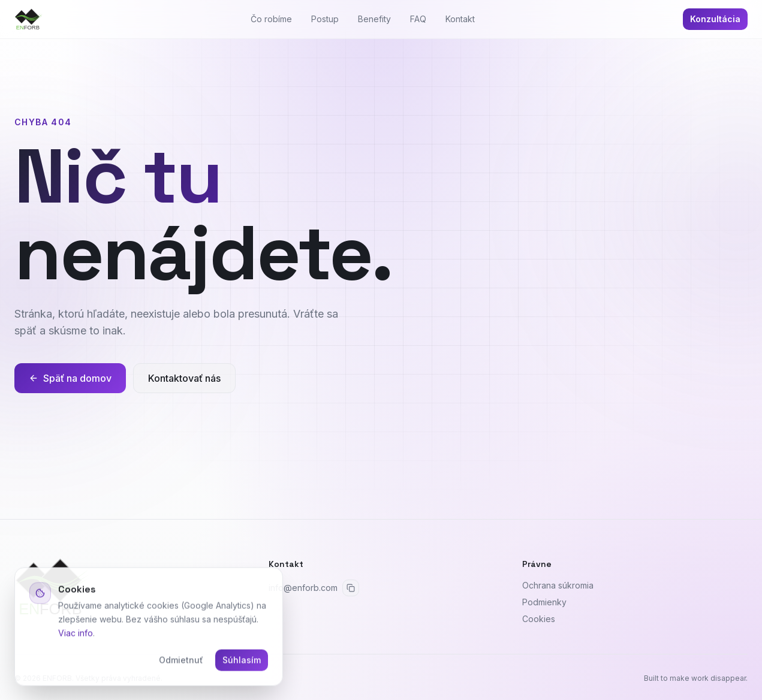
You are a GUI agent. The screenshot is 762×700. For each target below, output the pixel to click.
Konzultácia (715, 19)
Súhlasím (242, 662)
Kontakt (460, 19)
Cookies (539, 619)
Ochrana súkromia (558, 585)
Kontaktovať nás (184, 378)
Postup (325, 19)
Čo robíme (271, 19)
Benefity (374, 19)
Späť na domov (70, 378)
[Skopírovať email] (351, 588)
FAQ (418, 19)
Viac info (76, 634)
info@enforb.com (303, 588)
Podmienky (544, 602)
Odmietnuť (181, 662)
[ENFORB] (28, 19)
